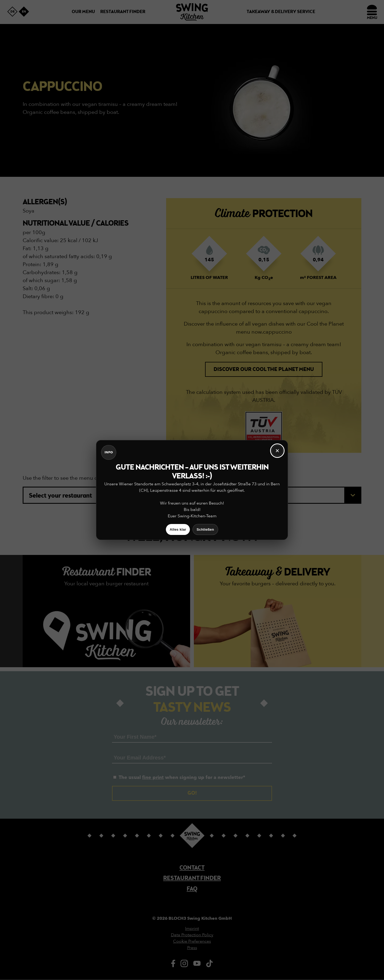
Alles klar (178, 529)
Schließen (205, 529)
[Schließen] (277, 451)
